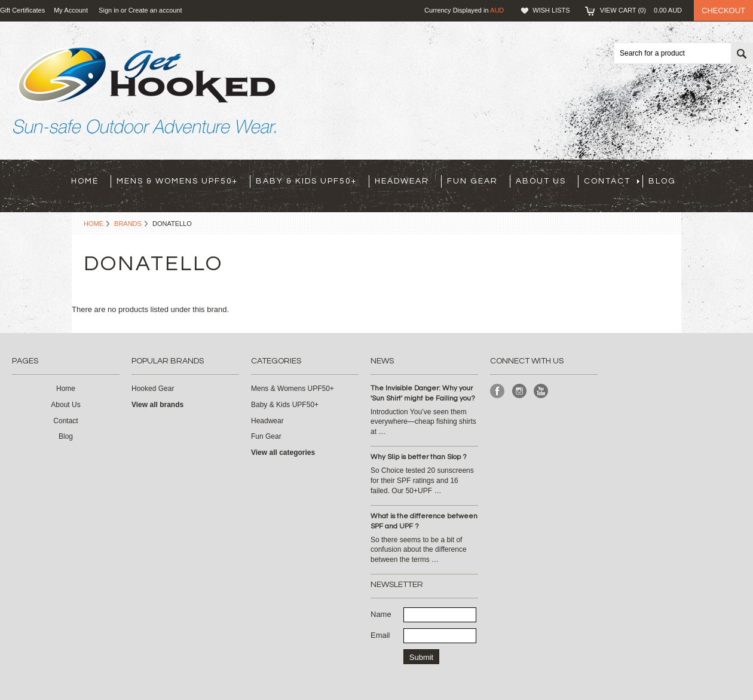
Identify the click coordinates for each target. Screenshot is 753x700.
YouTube (541, 391)
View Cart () (641, 10)
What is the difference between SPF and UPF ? (424, 521)
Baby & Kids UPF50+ (306, 181)
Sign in (109, 10)
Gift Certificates (22, 10)
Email (380, 635)
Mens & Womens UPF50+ (177, 181)
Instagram (520, 391)
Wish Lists (551, 10)
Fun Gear (472, 181)
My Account (71, 10)
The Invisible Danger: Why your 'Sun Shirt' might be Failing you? (423, 393)
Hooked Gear (153, 389)
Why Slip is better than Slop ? (419, 457)
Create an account (155, 10)
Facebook (498, 391)
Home (94, 224)
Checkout (723, 10)
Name (381, 614)
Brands (128, 224)
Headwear (402, 181)
